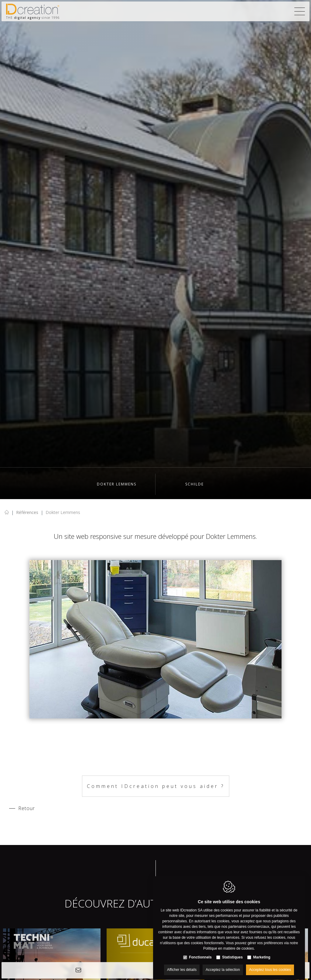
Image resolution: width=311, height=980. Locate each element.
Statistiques (232, 951)
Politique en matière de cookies (229, 943)
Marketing (262, 951)
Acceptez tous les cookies (270, 964)
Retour (27, 808)
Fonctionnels (200, 951)
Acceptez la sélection (223, 964)
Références (27, 512)
